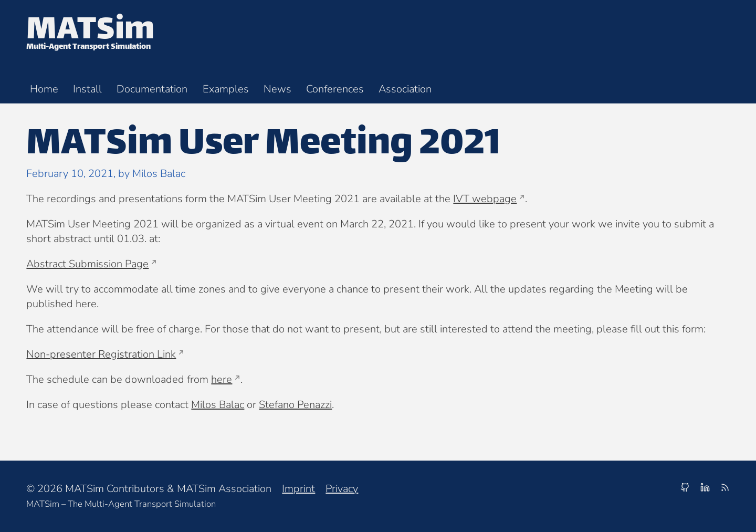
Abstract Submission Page (87, 264)
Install (87, 89)
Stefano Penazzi (295, 405)
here (222, 379)
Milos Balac (218, 405)
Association (405, 89)
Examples (226, 89)
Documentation (152, 89)
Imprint (298, 489)
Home (44, 89)
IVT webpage (485, 199)
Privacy (342, 489)
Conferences (335, 89)
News (277, 89)
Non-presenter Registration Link (101, 354)
